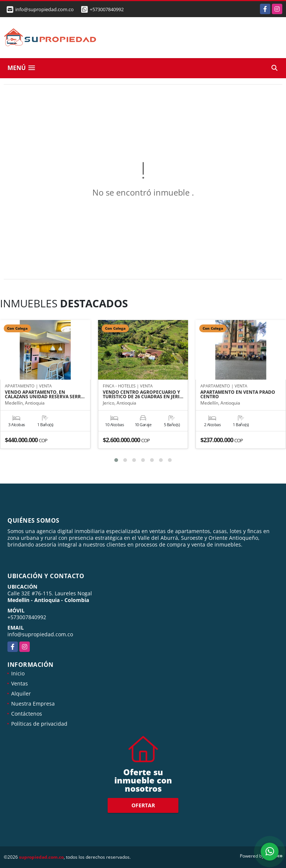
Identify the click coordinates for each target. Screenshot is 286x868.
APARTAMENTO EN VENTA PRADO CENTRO (238, 395)
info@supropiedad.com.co (40, 634)
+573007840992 (107, 9)
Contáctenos (27, 714)
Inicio (18, 673)
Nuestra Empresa (33, 704)
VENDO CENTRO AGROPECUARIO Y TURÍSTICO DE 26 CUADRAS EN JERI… (143, 395)
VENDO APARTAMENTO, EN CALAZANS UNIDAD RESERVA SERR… (45, 395)
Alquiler (21, 693)
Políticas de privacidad (39, 724)
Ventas (20, 683)
